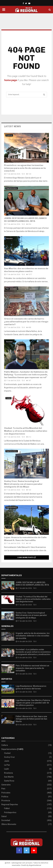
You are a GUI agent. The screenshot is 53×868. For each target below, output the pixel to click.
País (8, 289)
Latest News (12, 126)
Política (5, 797)
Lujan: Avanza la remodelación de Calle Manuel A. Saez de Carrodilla (25, 539)
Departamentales (12, 188)
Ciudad (8, 398)
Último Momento (9, 824)
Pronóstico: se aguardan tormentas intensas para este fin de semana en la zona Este (25, 168)
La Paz (7, 765)
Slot (3, 733)
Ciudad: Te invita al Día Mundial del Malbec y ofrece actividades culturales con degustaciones (26, 431)
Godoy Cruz (9, 757)
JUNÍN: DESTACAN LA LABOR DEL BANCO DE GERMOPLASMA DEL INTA (25, 220)
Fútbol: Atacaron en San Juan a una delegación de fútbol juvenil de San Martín (31, 719)
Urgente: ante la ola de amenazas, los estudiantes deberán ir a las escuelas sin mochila (33, 636)
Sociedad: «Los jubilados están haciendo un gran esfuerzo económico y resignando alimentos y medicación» (33, 652)
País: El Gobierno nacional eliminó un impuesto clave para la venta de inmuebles (32, 668)
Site (7, 733)
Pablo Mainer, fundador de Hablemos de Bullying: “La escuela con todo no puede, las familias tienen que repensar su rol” (26, 375)
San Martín (9, 777)
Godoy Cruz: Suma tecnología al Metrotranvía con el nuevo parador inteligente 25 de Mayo (23, 484)
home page (11, 80)
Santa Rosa (9, 781)
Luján (6, 769)
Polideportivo (10, 812)
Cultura (5, 745)
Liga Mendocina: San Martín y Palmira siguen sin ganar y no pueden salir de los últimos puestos (33, 703)
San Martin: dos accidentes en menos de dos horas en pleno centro (26, 270)
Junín (7, 761)
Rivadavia (8, 773)
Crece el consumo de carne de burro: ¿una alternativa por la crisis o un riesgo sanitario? (26, 322)
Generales (6, 785)
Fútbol (7, 808)
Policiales (9, 239)
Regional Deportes (10, 804)
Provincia (9, 135)
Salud (4, 816)
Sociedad (9, 342)
